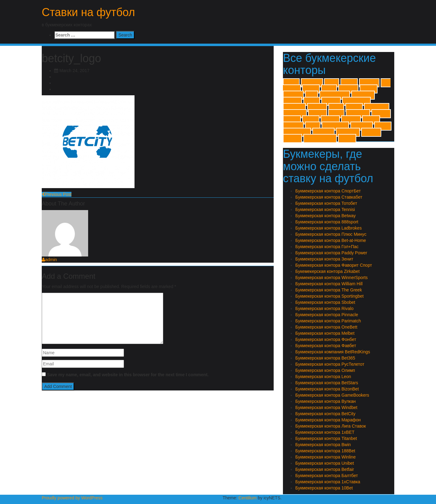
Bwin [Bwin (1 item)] (312, 95)
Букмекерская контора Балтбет (327, 476)
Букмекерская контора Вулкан (325, 401)
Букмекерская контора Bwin (323, 445)
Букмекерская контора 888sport (327, 222)
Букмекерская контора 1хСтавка (328, 482)
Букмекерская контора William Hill (329, 284)
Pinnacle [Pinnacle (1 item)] (317, 108)
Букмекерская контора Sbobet (325, 302)
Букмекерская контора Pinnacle (327, 315)
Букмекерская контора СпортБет (328, 191)
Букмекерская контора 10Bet (324, 488)
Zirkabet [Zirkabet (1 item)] (330, 120)
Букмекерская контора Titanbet (326, 438)
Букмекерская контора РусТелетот (330, 364)
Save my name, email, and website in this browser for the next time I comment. (128, 375)
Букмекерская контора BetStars (327, 383)
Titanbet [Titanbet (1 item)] (318, 114)
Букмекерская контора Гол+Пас (327, 247)
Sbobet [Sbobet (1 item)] (354, 108)
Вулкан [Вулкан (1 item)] (371, 120)
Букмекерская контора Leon (323, 377)
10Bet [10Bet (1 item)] (332, 83)
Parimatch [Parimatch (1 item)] (294, 108)
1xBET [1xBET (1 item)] (291, 83)
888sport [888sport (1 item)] (369, 83)
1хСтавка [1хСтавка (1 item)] (312, 83)
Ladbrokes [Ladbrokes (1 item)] (363, 95)
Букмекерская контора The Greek (329, 290)
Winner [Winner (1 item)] (311, 120)
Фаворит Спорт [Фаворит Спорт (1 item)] (320, 138)
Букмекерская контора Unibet (325, 463)
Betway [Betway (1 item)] (369, 89)
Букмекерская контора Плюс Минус (331, 234)
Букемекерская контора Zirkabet (327, 271)
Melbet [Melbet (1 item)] (312, 101)
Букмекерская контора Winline (325, 457)
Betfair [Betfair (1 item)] (329, 89)
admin (49, 260)
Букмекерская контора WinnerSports (331, 278)
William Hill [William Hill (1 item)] (358, 114)
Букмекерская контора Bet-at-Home (331, 240)
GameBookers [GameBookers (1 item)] (335, 95)
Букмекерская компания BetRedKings (333, 352)
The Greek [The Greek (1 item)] (295, 114)
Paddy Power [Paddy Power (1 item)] (356, 101)
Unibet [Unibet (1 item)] (336, 114)
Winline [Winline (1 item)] (292, 120)
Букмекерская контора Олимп (325, 370)
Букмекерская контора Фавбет (326, 346)
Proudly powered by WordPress (72, 498)
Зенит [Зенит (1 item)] (313, 126)
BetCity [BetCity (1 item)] (311, 89)
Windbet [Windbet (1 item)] (381, 114)
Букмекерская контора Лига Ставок (331, 426)
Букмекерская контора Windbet (326, 407)
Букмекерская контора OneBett (326, 327)
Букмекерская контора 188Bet (325, 451)
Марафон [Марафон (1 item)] (362, 126)
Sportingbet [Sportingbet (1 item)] (377, 108)
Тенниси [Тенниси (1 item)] (371, 132)
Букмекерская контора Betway (325, 216)
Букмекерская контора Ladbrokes (329, 228)
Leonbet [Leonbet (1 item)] (293, 101)
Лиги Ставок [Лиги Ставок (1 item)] (335, 126)
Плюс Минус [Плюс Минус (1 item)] (297, 132)
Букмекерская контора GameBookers (332, 395)
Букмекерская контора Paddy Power (331, 253)
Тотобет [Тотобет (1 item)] (293, 138)
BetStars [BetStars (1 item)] (348, 89)
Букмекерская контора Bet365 (325, 358)
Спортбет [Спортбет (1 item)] (323, 132)
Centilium (247, 498)
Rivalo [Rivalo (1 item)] (336, 108)
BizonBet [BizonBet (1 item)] (293, 95)
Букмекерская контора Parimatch (328, 321)
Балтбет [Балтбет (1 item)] (351, 120)
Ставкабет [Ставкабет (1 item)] (348, 132)
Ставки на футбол (88, 12)
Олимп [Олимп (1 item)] (383, 126)
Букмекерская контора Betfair (325, 469)
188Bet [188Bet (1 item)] (349, 83)
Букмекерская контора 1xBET (325, 432)
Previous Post (57, 194)
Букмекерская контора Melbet (325, 333)
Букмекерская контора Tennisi (325, 209)
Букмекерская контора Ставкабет (329, 197)
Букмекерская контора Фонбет (326, 339)
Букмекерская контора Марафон (328, 420)
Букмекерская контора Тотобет (326, 203)
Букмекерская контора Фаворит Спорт (334, 265)
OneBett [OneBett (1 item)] (331, 101)
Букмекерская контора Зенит (324, 259)
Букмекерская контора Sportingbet (329, 296)
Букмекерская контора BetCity (325, 414)
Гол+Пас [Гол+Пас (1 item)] (293, 126)
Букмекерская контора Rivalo (324, 308)
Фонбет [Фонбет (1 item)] (347, 138)
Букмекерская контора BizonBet (327, 389)
